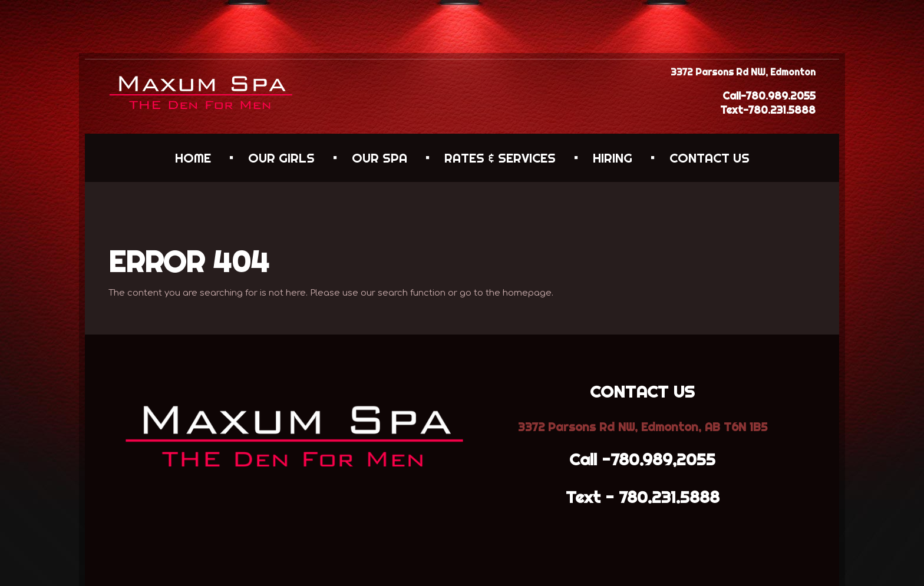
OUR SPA (379, 158)
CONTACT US (709, 158)
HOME (193, 158)
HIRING (613, 158)
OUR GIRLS (281, 158)
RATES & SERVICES (500, 158)
